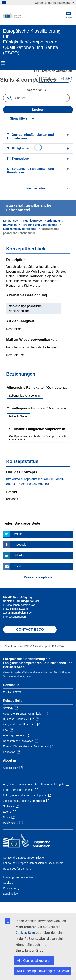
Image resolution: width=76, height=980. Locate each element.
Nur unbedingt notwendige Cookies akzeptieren (44, 971)
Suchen (38, 110)
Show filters (19, 118)
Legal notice (10, 894)
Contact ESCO (12, 692)
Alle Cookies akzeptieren (34, 961)
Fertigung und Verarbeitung (39, 225)
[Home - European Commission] (34, 15)
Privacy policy (11, 888)
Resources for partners (17, 869)
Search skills (37, 90)
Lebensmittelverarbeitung (20, 229)
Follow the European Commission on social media (33, 863)
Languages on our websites (20, 877)
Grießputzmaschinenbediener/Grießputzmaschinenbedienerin (38, 438)
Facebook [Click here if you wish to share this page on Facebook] (20, 545)
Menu (3, 63)
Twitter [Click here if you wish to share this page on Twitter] (18, 534)
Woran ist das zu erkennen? (54, 3)
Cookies (8, 883)
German (69, 15)
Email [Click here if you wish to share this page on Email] (17, 566)
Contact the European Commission (24, 858)
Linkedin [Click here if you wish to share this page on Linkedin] (19, 555)
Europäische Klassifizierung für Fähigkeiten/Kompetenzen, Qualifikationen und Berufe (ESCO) (38, 663)
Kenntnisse (10, 221)
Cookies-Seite (25, 933)
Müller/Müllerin (18, 416)
